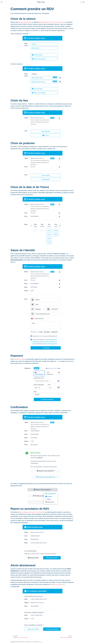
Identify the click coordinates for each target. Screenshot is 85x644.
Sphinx (32, 642)
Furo (41, 642)
